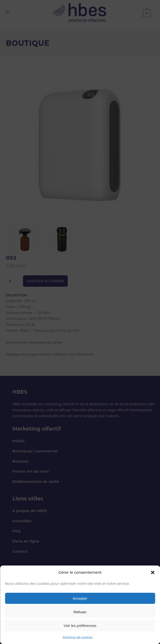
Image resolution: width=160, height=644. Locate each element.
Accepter (80, 598)
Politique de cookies (78, 637)
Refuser (80, 612)
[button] (153, 572)
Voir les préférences (80, 626)
